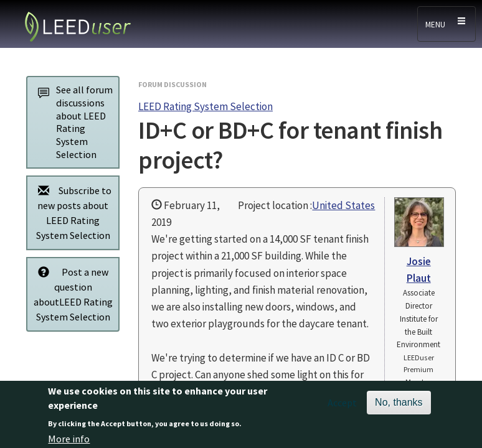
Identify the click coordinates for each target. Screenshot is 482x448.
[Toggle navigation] (447, 24)
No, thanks (399, 406)
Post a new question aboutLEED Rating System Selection (72, 294)
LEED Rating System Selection (206, 106)
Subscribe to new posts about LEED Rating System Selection (71, 212)
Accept (342, 406)
